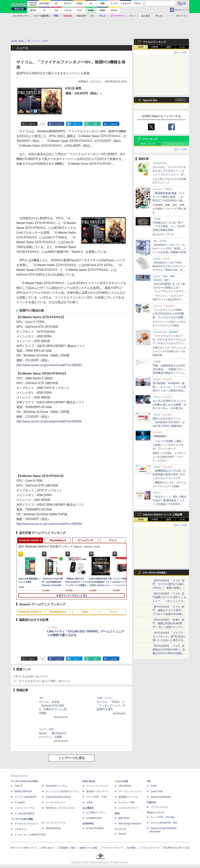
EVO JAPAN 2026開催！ (155, 573)
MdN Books (124, 818)
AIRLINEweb (125, 786)
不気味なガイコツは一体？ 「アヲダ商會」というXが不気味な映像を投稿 (169, 226)
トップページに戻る (72, 758)
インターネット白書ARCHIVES (30, 835)
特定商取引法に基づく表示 (176, 848)
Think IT (18, 786)
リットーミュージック (97, 786)
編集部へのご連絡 (88, 848)
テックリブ (120, 829)
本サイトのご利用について (24, 848)
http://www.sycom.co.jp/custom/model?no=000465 (49, 421)
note (95, 124)
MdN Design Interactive (130, 824)
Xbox (85, 612)
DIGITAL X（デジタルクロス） (61, 808)
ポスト (32, 124)
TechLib (122, 834)
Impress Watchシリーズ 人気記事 (163, 514)
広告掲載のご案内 (67, 848)
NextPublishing (53, 828)
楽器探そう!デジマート (98, 791)
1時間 (141, 47)
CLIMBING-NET (94, 818)
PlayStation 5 (58, 540)
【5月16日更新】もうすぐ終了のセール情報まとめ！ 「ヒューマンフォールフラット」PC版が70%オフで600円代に (169, 291)
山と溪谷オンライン (96, 813)
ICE (149, 781)
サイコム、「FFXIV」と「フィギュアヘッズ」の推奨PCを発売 (111, 706)
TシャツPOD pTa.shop (162, 817)
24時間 (155, 47)
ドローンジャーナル (24, 808)
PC (92, 16)
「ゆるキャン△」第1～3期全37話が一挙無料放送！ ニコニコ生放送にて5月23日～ (169, 500)
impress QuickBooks (161, 797)
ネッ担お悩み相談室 (24, 813)
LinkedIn (114, 124)
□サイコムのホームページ (31, 676)
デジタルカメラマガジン (27, 824)
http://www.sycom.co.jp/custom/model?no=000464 (49, 524)
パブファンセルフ (159, 807)
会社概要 (131, 848)
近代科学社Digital (95, 828)
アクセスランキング (154, 42)
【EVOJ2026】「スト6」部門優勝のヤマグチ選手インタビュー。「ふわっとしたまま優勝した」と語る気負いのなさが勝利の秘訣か (169, 601)
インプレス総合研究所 (26, 797)
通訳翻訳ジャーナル (128, 797)
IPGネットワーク (155, 813)
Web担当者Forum (23, 791)
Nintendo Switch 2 (30, 540)
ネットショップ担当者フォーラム (62, 791)
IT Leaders (20, 802)
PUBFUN (151, 802)
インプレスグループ (149, 848)
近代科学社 (88, 824)
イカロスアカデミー (128, 808)
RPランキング (148, 144)
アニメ (113, 540)
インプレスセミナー (56, 802)
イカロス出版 (121, 781)
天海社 (154, 786)
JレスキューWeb (127, 802)
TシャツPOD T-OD (96, 797)
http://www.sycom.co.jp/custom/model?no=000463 (49, 365)
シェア (58, 124)
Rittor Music (89, 781)
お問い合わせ (47, 848)
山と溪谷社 (88, 808)
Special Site (150, 100)
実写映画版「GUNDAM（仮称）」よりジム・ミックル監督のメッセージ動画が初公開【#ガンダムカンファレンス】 (169, 391)
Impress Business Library (58, 797)
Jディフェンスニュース (130, 791)
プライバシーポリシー (112, 848)
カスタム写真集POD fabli (164, 823)
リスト (42, 124)
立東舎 (90, 802)
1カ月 (182, 47)
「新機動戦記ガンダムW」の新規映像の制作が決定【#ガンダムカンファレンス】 (169, 474)
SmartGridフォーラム (56, 786)
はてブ (77, 124)
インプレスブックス (56, 823)
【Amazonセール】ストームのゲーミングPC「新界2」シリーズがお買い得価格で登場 (169, 248)
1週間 (168, 47)
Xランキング (150, 139)
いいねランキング (175, 144)
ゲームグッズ (85, 540)
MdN (117, 813)
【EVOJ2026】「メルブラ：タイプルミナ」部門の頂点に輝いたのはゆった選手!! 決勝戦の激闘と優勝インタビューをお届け (169, 640)
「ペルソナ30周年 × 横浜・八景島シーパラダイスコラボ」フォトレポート (168, 445)
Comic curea (157, 791)
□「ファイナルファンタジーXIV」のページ (42, 681)
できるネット (21, 829)
